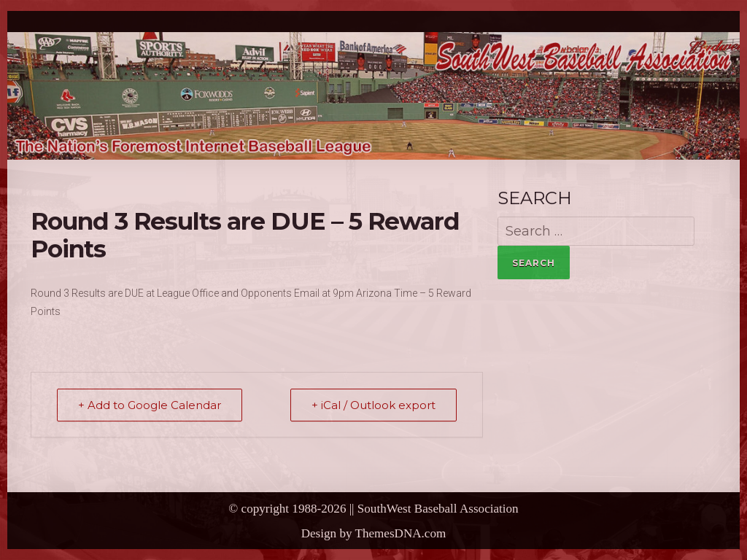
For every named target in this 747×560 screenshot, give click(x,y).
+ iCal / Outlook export (373, 405)
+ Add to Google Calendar (150, 405)
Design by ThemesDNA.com (374, 533)
